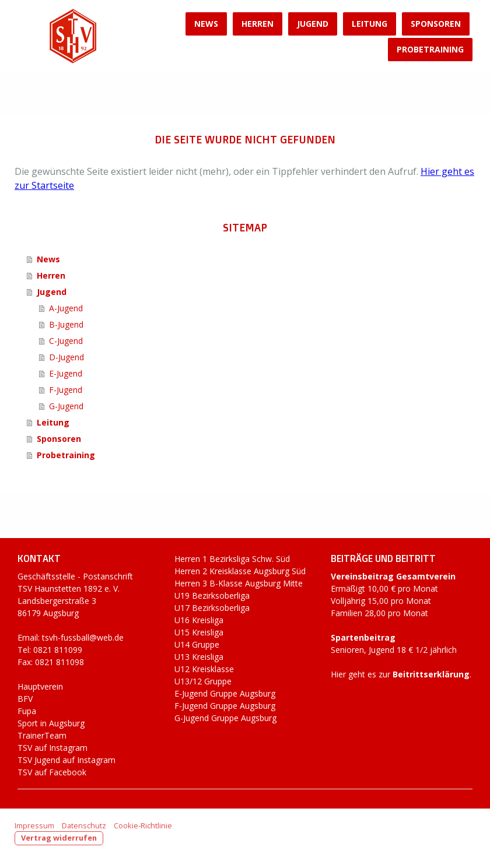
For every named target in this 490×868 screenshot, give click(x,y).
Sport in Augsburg (51, 723)
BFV (25, 699)
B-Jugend (66, 324)
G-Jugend (66, 406)
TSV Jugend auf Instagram (66, 760)
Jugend (313, 24)
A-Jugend (66, 308)
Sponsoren (436, 24)
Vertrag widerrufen (59, 838)
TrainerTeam (42, 735)
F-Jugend (66, 390)
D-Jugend (66, 357)
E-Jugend (66, 373)
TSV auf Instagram (52, 748)
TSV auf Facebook (52, 772)
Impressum (34, 825)
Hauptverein (40, 686)
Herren (258, 24)
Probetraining (430, 49)
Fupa (27, 711)
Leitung (370, 24)
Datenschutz (84, 825)
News (206, 24)
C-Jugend (66, 341)
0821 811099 (58, 650)
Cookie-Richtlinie (143, 825)
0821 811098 (60, 662)
